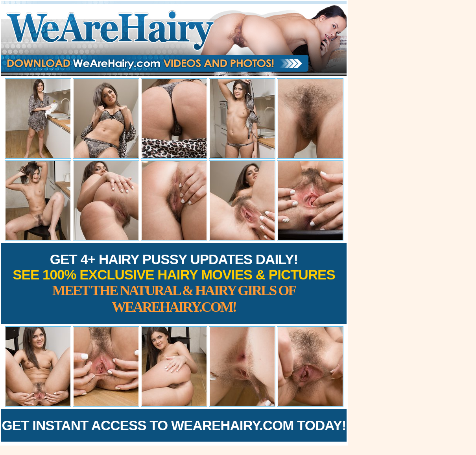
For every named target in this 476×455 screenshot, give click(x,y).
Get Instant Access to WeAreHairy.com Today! (174, 425)
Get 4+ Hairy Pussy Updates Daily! (174, 283)
